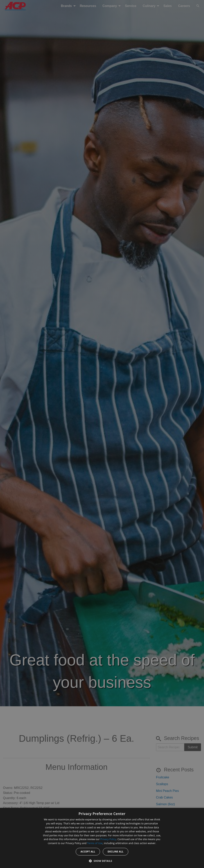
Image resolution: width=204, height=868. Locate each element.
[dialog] (102, 838)
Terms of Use (95, 843)
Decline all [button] (116, 852)
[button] (102, 861)
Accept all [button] (88, 852)
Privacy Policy (108, 839)
